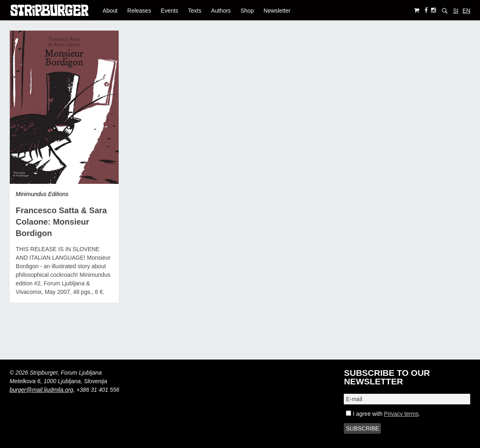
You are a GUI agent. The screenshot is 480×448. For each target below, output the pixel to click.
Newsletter (277, 11)
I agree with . (383, 414)
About (110, 11)
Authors (221, 11)
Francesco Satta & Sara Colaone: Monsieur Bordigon (61, 222)
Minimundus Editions (42, 194)
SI (456, 11)
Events (169, 11)
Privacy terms (401, 414)
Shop (247, 11)
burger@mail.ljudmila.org (42, 390)
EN (466, 11)
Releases (139, 11)
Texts (195, 11)
